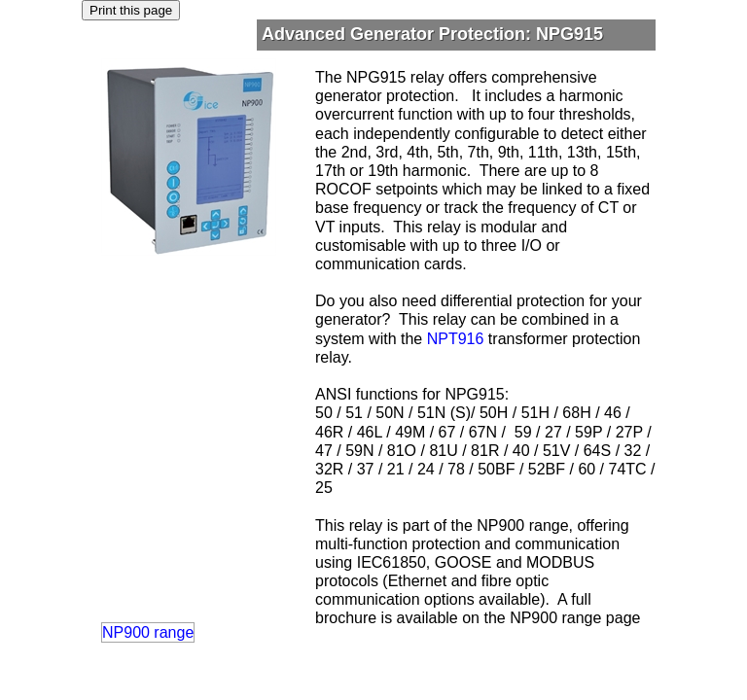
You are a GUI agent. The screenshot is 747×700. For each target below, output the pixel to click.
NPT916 (456, 339)
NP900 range (148, 632)
